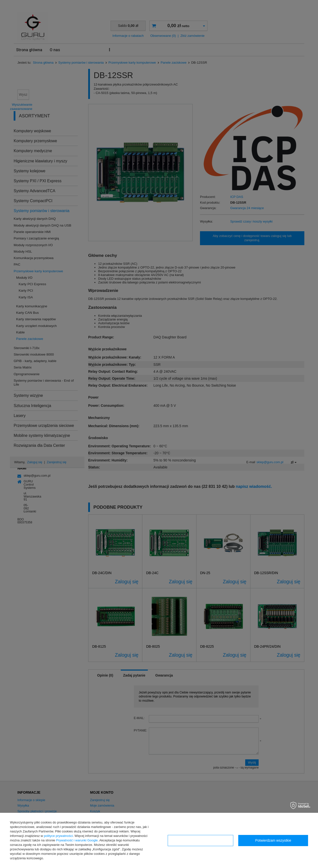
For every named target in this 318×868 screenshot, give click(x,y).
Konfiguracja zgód (200, 840)
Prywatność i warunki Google (77, 840)
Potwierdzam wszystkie (273, 840)
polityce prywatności (58, 836)
